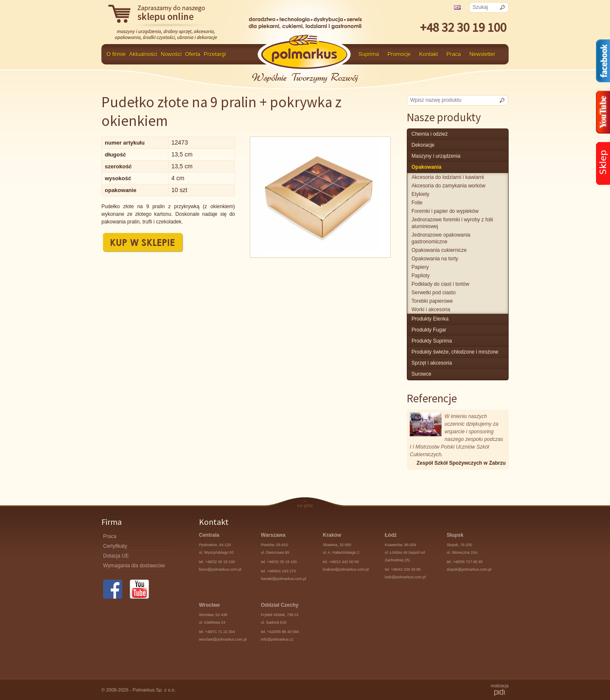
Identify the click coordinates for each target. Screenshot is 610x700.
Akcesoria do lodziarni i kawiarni (448, 177)
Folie (417, 203)
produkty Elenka (430, 319)
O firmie (116, 54)
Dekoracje (423, 145)
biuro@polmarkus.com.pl (220, 569)
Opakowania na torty (435, 259)
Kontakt (428, 54)
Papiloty (421, 276)
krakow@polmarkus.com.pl (346, 569)
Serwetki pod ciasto (434, 293)
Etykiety (420, 194)
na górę (305, 505)
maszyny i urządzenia (436, 156)
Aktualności (143, 54)
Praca (453, 54)
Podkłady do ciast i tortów (440, 284)
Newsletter (482, 54)
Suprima (369, 54)
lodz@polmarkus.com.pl (405, 577)
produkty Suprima (432, 341)
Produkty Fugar (429, 330)
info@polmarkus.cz (277, 639)
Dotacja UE (116, 556)
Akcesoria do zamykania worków (448, 186)
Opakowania (427, 167)
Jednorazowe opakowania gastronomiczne (441, 238)
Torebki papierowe (432, 301)
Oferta (193, 54)
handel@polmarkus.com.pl (284, 579)
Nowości (171, 54)
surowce (421, 374)
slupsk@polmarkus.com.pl (469, 569)
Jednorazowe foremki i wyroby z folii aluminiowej (452, 223)
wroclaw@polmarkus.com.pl (223, 639)
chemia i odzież (430, 134)
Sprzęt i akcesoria (432, 363)
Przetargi (215, 54)
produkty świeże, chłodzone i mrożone (455, 352)
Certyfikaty (115, 546)
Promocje (399, 54)
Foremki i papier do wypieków (445, 211)
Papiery (420, 267)
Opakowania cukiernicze (439, 250)
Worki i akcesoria (431, 310)
